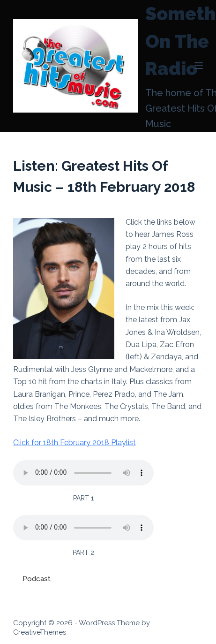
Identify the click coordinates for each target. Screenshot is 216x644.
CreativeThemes (40, 632)
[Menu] (199, 66)
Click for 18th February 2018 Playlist (74, 443)
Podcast (37, 579)
